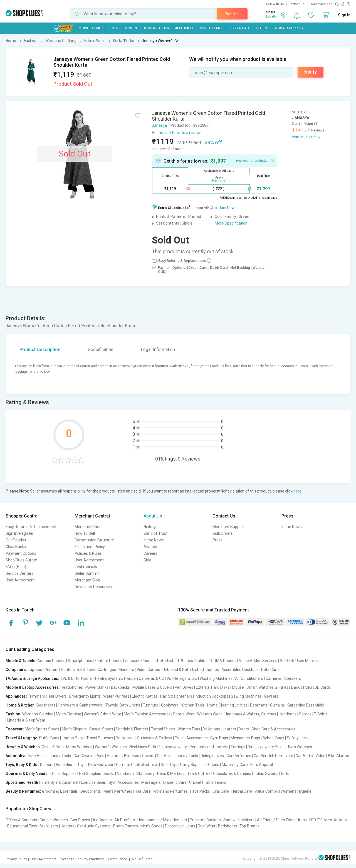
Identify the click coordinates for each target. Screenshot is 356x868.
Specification (101, 350)
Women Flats (189, 729)
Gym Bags (219, 738)
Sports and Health (22, 782)
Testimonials (86, 567)
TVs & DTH (69, 678)
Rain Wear (207, 826)
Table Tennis (215, 782)
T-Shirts (321, 714)
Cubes (214, 765)
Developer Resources (93, 587)
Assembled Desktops (240, 670)
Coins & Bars (53, 747)
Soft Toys (169, 765)
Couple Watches (54, 820)
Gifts (285, 774)
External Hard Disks (213, 687)
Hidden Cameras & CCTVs (148, 678)
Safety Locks (298, 738)
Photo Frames (126, 826)
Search (232, 14)
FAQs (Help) (16, 567)
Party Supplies (193, 765)
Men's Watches (79, 747)
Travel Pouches (100, 738)
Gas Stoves (80, 820)
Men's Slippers (74, 729)
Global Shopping (288, 28)
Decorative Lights (180, 826)
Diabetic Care (175, 782)
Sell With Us (275, 4)
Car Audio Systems (94, 826)
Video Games (148, 670)
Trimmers (36, 696)
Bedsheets (46, 705)
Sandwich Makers (239, 820)
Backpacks (120, 687)
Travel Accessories (191, 738)
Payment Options (21, 553)
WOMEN (131, 28)
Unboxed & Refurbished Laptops (191, 670)
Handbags (288, 714)
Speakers (293, 678)
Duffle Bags (49, 738)
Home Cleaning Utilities (227, 705)
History (150, 527)
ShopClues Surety (21, 560)
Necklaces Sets (143, 747)
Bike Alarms (338, 756)
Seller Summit (87, 573)
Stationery (145, 774)
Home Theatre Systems (102, 678)
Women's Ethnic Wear (102, 714)
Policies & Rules (88, 553)
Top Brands (249, 826)
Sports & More (213, 28)
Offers (262, 28)
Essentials (241, 28)
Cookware (170, 705)
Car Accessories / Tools (177, 756)
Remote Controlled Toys (137, 765)
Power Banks (97, 687)
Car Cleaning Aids (89, 756)
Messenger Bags (245, 738)
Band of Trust (155, 533)
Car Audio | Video (311, 756)
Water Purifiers (116, 696)
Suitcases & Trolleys (155, 738)
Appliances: (16, 696)
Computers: (16, 670)
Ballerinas (211, 729)
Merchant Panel (88, 527)
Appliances (185, 28)
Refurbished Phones (175, 661)
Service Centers (19, 573)
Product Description (40, 350)
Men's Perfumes (118, 791)
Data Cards (271, 670)
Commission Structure (94, 540)
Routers (68, 670)
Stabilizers (49, 826)
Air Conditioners (249, 678)
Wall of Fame (142, 859)
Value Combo (266, 791)
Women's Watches (111, 747)
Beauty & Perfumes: (23, 791)
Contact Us (296, 4)
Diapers (47, 765)
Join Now (227, 208)
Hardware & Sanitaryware (80, 705)
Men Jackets (336, 820)
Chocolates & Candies (232, 774)
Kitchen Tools (193, 705)
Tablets (202, 661)
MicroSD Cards (318, 687)
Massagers (151, 782)
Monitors (126, 670)
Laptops (35, 670)
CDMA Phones (224, 661)
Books (109, 774)
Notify (311, 72)
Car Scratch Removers (273, 756)
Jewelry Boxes (273, 747)
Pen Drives (184, 687)
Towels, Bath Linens (123, 705)
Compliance (118, 859)
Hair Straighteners (176, 696)
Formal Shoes (163, 729)
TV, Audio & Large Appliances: (32, 678)
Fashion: (13, 714)
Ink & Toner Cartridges (97, 670)
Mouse (238, 687)
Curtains (277, 705)
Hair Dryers (57, 696)
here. (298, 491)
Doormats (259, 705)
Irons (302, 820)
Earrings (238, 747)
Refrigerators (185, 678)
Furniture (151, 705)
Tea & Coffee (199, 774)
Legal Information (158, 350)
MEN (115, 28)
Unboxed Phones (140, 661)
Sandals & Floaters (132, 729)
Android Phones (51, 661)
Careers (150, 553)
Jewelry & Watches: (23, 747)
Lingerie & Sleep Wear (26, 720)
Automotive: (17, 756)
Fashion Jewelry (173, 747)
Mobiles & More (92, 28)
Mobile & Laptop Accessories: (33, 687)
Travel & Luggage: (22, 738)
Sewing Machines (246, 696)
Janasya (159, 125)
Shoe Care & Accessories (273, 729)
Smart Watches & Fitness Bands (274, 687)
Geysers (271, 696)
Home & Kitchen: (21, 705)
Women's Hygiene (296, 791)
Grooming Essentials (60, 791)
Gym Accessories (124, 782)
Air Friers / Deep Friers (276, 820)
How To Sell (85, 533)
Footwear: (15, 729)
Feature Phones (108, 661)
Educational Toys (71, 765)
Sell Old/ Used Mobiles (299, 661)
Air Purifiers (125, 820)
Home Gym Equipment (59, 782)
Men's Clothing (69, 714)
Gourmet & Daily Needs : (28, 774)
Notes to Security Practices (82, 859)
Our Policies (16, 540)
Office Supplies (63, 774)
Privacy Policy (16, 859)
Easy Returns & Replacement (31, 527)
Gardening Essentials (306, 705)
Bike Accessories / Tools (50, 756)
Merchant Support (228, 527)
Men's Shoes (151, 826)
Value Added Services (258, 661)
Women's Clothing (38, 714)
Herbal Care (242, 791)
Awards (150, 547)
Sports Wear (184, 714)
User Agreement (20, 580)
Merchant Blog (87, 580)
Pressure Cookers (205, 820)
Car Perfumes (239, 756)
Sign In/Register (20, 533)
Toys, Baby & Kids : (22, 765)
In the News (154, 540)
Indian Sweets (266, 774)
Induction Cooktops (212, 696)
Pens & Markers (171, 774)
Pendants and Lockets (209, 747)
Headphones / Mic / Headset (162, 820)
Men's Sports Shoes (42, 729)
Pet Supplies (90, 774)
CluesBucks (16, 547)
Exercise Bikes (93, 782)
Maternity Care (235, 765)
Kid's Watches (300, 747)
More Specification (231, 223)
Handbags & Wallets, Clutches (250, 714)
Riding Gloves (212, 756)
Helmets (114, 756)
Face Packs (200, 791)
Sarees (305, 714)
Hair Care (143, 791)
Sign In (344, 15)
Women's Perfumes (170, 791)
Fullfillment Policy (90, 547)
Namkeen (125, 774)
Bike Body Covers (139, 756)
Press (217, 540)
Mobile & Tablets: (21, 661)
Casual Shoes (101, 729)
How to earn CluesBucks (255, 160)
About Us (153, 516)
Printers (51, 670)
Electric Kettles (145, 696)
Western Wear (210, 714)
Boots (244, 729)
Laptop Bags (73, 738)
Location (272, 17)
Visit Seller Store (305, 137)
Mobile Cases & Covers (152, 687)
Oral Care (221, 791)
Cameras (274, 678)
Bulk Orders (223, 533)
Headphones (72, 687)
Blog (147, 560)
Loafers (229, 729)
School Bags (273, 738)
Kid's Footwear (101, 765)
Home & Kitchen (156, 28)
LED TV (316, 820)
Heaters (68, 826)
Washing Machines (216, 678)
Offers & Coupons (21, 820)
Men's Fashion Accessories (147, 714)
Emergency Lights (85, 696)
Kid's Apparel (262, 765)
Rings (253, 747)
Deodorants (91, 791)
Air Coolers (102, 820)
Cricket (195, 782)
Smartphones (80, 661)
